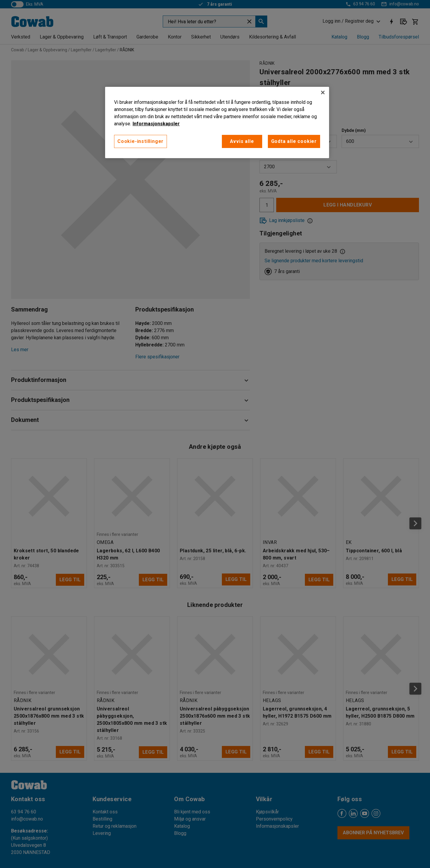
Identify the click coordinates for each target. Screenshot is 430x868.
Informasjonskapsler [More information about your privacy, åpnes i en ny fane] (156, 124)
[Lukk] (323, 92)
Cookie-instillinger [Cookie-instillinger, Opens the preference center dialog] (140, 141)
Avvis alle (242, 141)
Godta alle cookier (294, 141)
